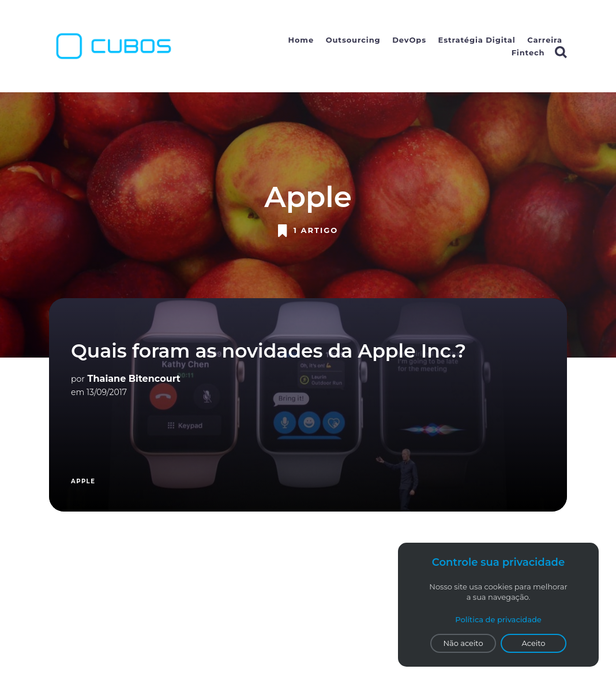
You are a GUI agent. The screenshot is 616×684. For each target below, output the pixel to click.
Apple (83, 481)
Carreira (545, 40)
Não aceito (463, 643)
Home (301, 40)
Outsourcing (353, 40)
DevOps (409, 40)
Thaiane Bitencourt (134, 379)
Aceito (534, 643)
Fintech (528, 52)
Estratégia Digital (477, 40)
